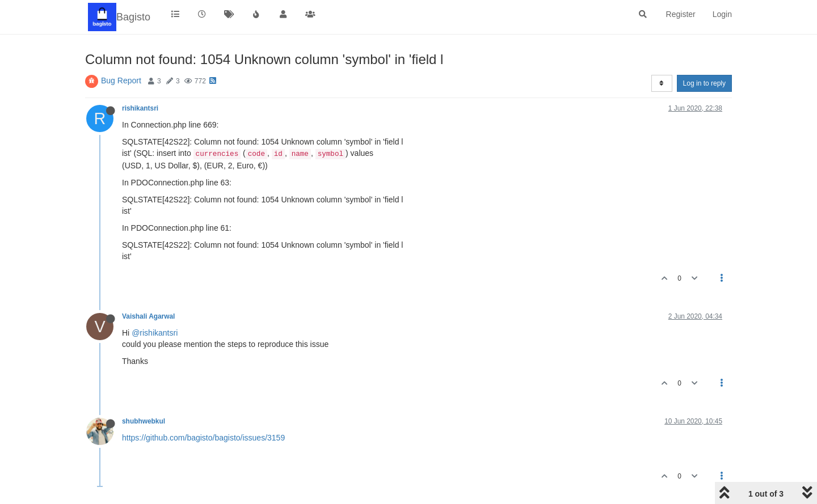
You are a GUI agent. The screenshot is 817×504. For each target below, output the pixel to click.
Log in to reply (704, 83)
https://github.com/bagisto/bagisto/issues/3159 (203, 438)
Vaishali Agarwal (148, 316)
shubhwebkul (144, 421)
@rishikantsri (155, 333)
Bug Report (121, 81)
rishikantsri (140, 108)
